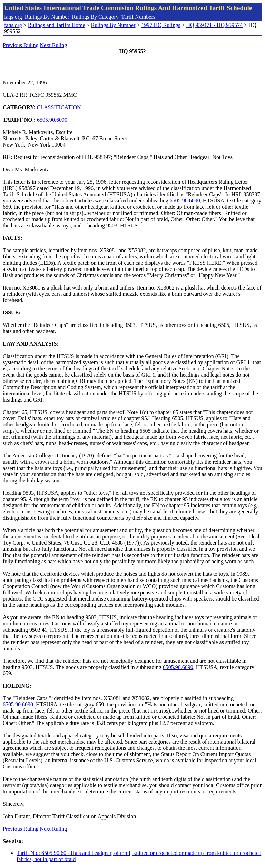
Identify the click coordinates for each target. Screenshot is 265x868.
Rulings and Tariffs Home (57, 25)
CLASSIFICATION (59, 107)
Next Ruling (54, 45)
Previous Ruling (21, 45)
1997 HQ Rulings (161, 25)
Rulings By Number (47, 17)
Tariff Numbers (138, 17)
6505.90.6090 (52, 120)
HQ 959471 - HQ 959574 (214, 25)
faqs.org (13, 17)
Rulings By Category (95, 17)
